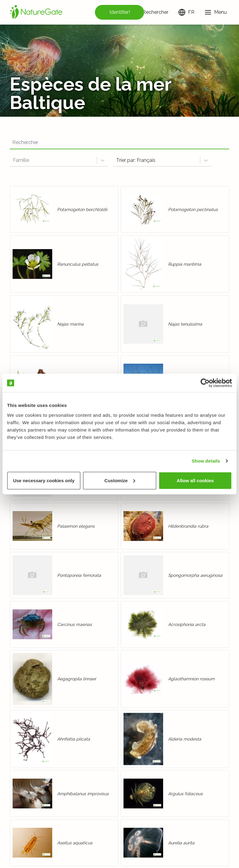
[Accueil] (36, 12)
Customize (120, 480)
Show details (206, 461)
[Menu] (215, 12)
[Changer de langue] (186, 12)
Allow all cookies (195, 480)
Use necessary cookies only (44, 480)
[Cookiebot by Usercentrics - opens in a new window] (205, 383)
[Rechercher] (151, 12)
